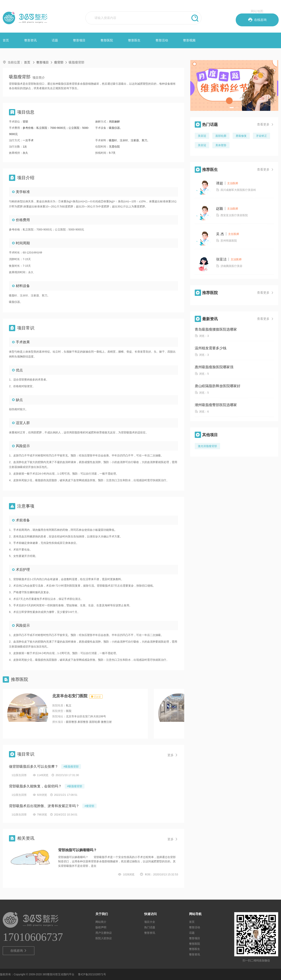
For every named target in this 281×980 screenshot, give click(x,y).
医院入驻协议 (104, 938)
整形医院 (107, 40)
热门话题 (150, 927)
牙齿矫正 (261, 136)
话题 (55, 40)
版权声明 (101, 927)
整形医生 (134, 40)
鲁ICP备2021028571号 (92, 974)
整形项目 (79, 40)
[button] (232, 108)
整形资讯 (30, 40)
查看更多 (265, 125)
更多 (173, 755)
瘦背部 (59, 62)
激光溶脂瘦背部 (207, 446)
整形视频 (189, 40)
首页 (6, 40)
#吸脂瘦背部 (71, 767)
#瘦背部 (90, 806)
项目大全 (150, 922)
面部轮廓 (221, 136)
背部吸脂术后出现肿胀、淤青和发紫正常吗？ (44, 806)
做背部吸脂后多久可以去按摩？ (34, 767)
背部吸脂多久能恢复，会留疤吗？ (35, 786)
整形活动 (162, 40)
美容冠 (202, 136)
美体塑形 (221, 145)
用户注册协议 (104, 933)
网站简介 (101, 922)
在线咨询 (19, 951)
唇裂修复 (241, 136)
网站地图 (257, 11)
